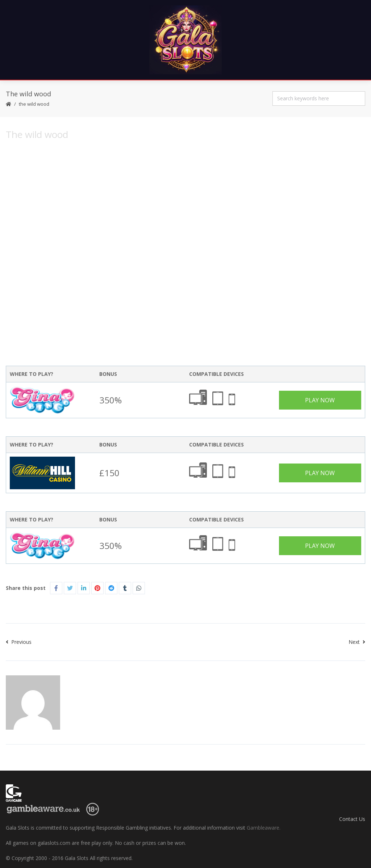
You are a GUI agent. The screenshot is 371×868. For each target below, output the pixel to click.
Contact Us (352, 819)
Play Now (320, 400)
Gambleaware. (264, 828)
